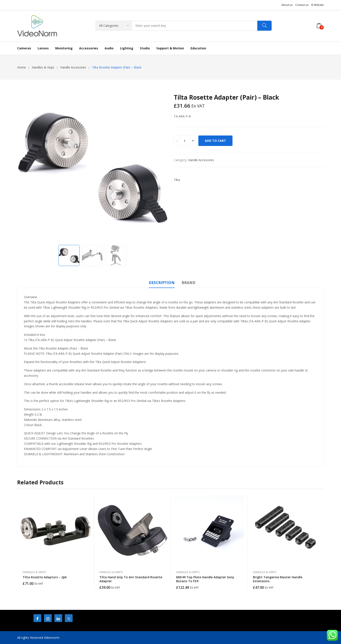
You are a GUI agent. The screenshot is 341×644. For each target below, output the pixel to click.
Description (162, 283)
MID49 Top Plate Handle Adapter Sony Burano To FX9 (205, 579)
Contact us (302, 5)
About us (287, 5)
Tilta (177, 180)
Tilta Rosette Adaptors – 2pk (45, 577)
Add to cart (215, 141)
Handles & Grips (34, 572)
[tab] (162, 283)
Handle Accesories (201, 160)
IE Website (318, 5)
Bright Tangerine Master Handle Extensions (278, 579)
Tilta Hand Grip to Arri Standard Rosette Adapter (131, 579)
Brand (189, 283)
